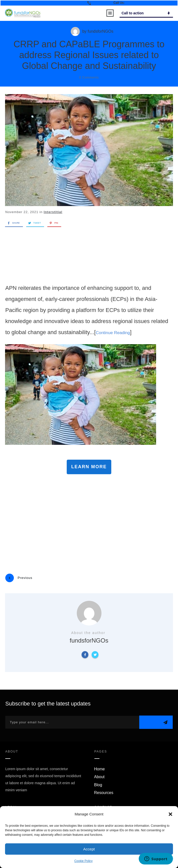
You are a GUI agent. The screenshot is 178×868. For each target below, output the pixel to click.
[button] (170, 814)
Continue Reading (113, 333)
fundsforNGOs (100, 31)
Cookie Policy (83, 861)
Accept (89, 849)
